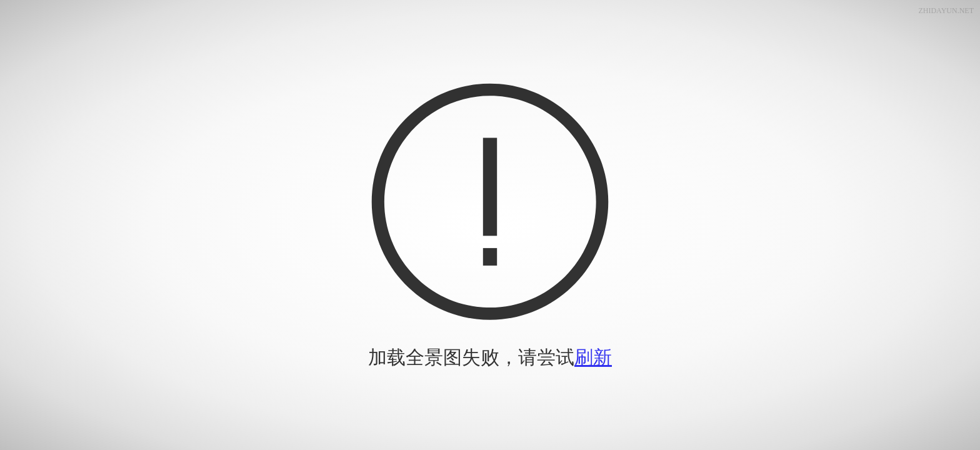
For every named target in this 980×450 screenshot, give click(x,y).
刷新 (593, 357)
